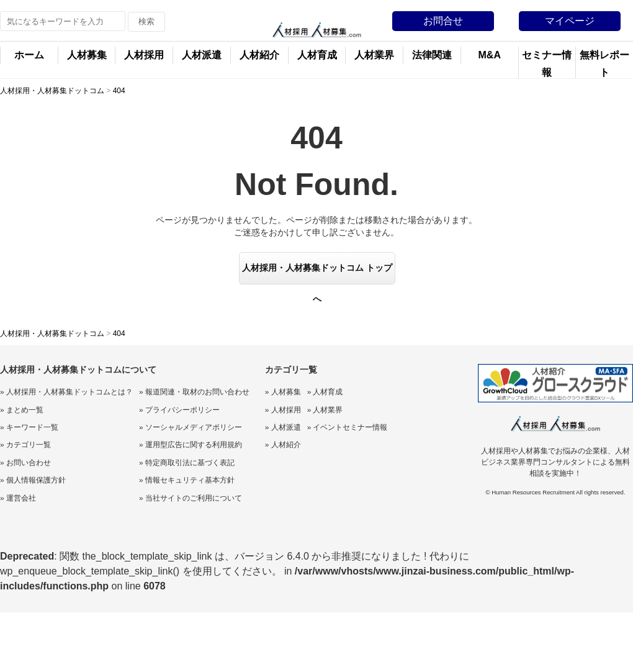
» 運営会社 (18, 498)
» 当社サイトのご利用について (191, 498)
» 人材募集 (283, 392)
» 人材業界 (325, 410)
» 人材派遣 (283, 427)
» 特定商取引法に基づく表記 (187, 463)
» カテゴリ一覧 (25, 445)
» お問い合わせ (25, 463)
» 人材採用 (283, 410)
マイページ (570, 21)
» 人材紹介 (283, 445)
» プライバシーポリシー (179, 410)
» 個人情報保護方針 (33, 480)
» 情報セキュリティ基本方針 (187, 480)
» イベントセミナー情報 (348, 427)
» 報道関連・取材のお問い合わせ (194, 392)
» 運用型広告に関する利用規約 (191, 445)
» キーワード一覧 (29, 427)
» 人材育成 (325, 392)
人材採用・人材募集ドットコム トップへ (317, 274)
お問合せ (443, 21)
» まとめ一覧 (22, 410)
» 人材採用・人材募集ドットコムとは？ (66, 392)
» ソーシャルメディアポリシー (191, 427)
